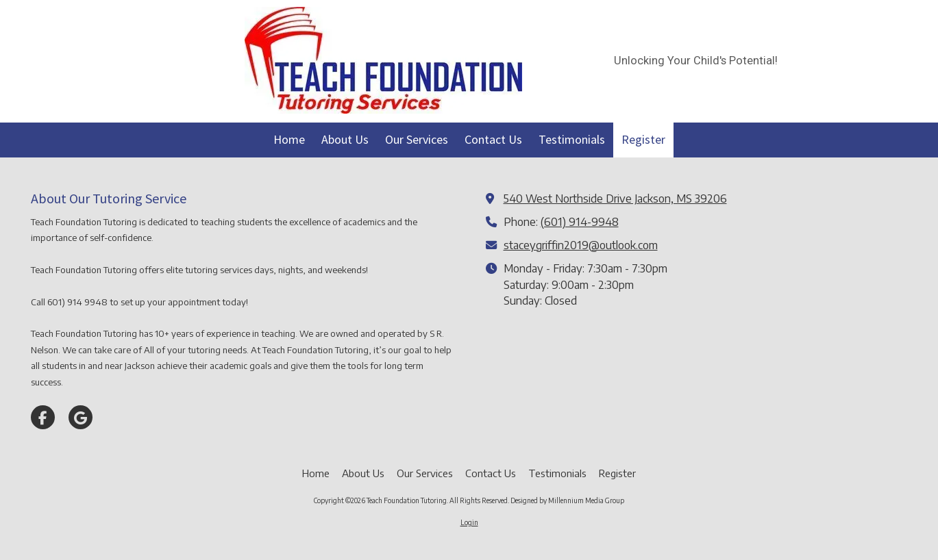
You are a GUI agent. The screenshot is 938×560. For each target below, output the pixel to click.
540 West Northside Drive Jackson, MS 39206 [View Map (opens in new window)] (615, 198)
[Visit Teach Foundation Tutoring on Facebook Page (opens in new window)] (43, 417)
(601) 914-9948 (580, 221)
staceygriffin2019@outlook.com (581, 245)
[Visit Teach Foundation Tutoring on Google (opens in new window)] (81, 417)
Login (469, 522)
